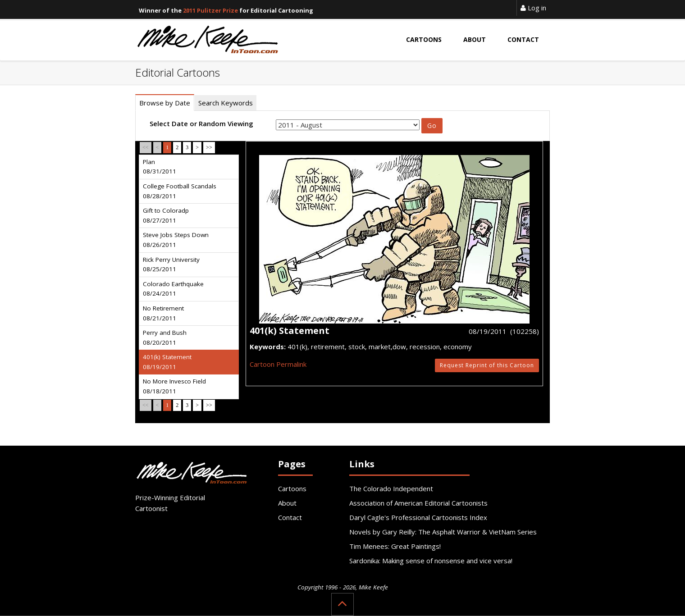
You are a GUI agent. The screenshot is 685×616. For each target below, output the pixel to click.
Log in (533, 8)
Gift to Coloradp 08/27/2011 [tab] (166, 215)
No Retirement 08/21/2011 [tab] (163, 313)
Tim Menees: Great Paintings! (395, 546)
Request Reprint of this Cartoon (487, 365)
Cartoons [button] (424, 39)
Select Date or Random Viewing (201, 123)
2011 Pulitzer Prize (210, 10)
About (287, 503)
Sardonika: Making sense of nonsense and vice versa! (431, 561)
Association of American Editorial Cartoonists (418, 503)
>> (209, 147)
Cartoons (292, 488)
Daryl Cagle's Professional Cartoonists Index (418, 517)
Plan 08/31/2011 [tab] (160, 167)
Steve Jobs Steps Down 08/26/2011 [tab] (176, 240)
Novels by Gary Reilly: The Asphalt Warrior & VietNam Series (443, 532)
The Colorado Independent (391, 488)
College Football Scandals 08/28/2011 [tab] (180, 191)
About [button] (475, 39)
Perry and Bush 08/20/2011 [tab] (165, 338)
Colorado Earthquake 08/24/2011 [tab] (173, 289)
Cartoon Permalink (278, 364)
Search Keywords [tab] (226, 103)
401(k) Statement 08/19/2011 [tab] (167, 362)
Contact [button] (523, 39)
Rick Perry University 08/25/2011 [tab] (171, 265)
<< (146, 147)
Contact (290, 517)
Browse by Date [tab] (165, 103)
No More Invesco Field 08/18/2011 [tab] (174, 386)
